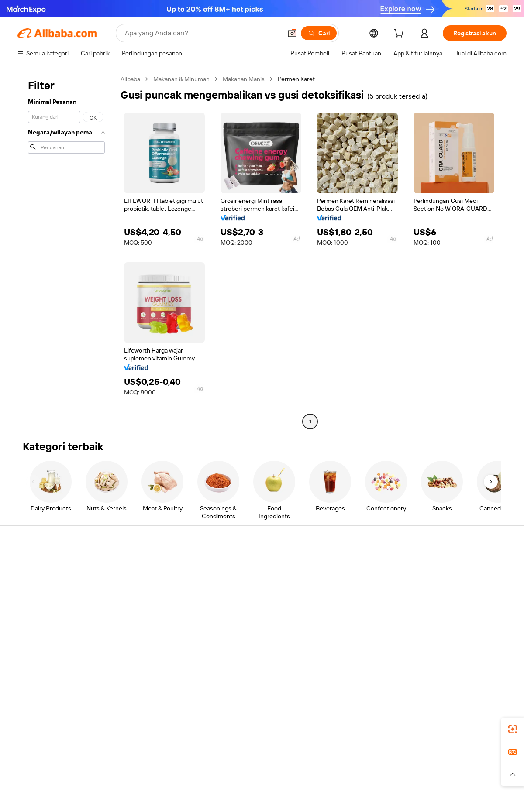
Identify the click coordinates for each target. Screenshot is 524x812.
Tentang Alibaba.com (448, 565)
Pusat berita (436, 599)
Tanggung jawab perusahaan (458, 582)
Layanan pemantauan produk (157, 641)
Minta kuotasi (236, 565)
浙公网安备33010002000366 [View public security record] (386, 795)
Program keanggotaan (248, 582)
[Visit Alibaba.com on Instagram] (462, 650)
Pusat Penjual (337, 582)
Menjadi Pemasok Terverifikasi (360, 599)
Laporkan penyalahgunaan (53, 632)
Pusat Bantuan (37, 565)
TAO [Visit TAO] (342, 757)
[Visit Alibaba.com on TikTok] (489, 650)
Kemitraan (333, 615)
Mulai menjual (337, 565)
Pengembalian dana (44, 615)
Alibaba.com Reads (244, 615)
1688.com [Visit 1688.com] (160, 757)
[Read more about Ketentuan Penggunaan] (389, 774)
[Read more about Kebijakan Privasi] (329, 774)
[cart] (400, 34)
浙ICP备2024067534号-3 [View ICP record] (473, 795)
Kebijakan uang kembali (149, 592)
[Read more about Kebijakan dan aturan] (42, 774)
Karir (425, 615)
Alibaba (130, 79)
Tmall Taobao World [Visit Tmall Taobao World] (207, 757)
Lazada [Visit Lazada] (274, 757)
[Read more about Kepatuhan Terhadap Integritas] (468, 774)
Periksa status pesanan (49, 599)
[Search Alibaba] (202, 33)
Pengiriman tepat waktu (150, 608)
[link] (513, 729)
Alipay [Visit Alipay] (249, 757)
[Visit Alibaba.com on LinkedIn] (436, 650)
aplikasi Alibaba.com (348, 719)
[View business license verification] (338, 795)
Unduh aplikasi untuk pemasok (360, 632)
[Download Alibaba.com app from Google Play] (477, 719)
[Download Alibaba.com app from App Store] (413, 719)
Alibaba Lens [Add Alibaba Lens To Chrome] (68, 719)
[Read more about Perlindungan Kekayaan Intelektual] (255, 774)
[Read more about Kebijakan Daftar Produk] (171, 774)
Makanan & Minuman (181, 79)
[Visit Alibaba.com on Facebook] (423, 650)
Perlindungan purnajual (149, 625)
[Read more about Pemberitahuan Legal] (104, 774)
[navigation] (66, 251)
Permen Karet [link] (296, 79)
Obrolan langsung (41, 582)
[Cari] (319, 33)
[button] (292, 33)
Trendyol (367, 757)
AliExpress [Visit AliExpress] (126, 757)
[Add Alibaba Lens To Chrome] (156, 719)
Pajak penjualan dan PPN (252, 599)
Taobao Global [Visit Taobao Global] (310, 757)
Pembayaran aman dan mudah (159, 575)
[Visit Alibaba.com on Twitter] (449, 650)
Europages (401, 757)
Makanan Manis (244, 79)
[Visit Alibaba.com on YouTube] (476, 650)
